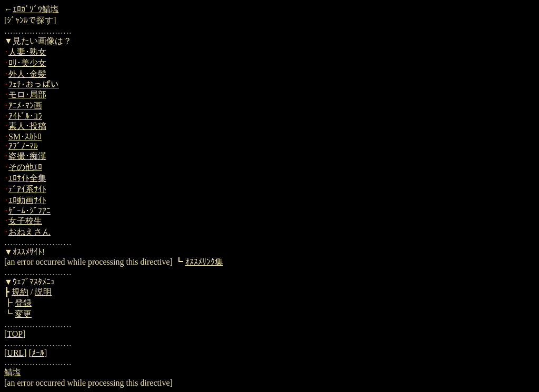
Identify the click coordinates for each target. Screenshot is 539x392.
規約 (20, 292)
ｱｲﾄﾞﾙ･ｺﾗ (25, 116)
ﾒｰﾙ (38, 353)
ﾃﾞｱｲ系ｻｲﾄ (27, 189)
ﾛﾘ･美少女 (27, 63)
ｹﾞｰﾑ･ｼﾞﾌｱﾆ (29, 211)
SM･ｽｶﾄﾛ (25, 137)
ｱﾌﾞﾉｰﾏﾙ (23, 146)
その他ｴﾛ (25, 167)
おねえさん (29, 232)
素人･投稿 (27, 126)
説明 (43, 292)
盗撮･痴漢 (27, 156)
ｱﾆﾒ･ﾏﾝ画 (25, 105)
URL (15, 353)
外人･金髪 (27, 74)
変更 (23, 314)
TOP (15, 334)
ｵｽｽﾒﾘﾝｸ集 (204, 262)
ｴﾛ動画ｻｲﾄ (27, 200)
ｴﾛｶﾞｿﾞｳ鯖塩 (36, 9)
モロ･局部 (27, 94)
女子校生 (25, 221)
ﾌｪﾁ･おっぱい (34, 84)
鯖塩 (13, 372)
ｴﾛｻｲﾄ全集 (27, 178)
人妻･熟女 (27, 52)
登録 (23, 303)
